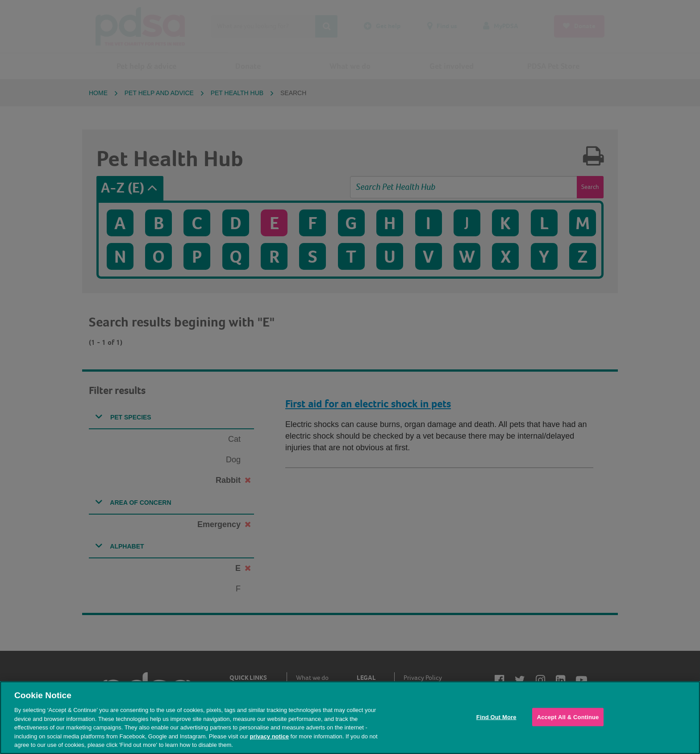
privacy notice (269, 736)
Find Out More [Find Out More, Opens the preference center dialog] (496, 717)
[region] (350, 718)
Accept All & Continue (568, 717)
